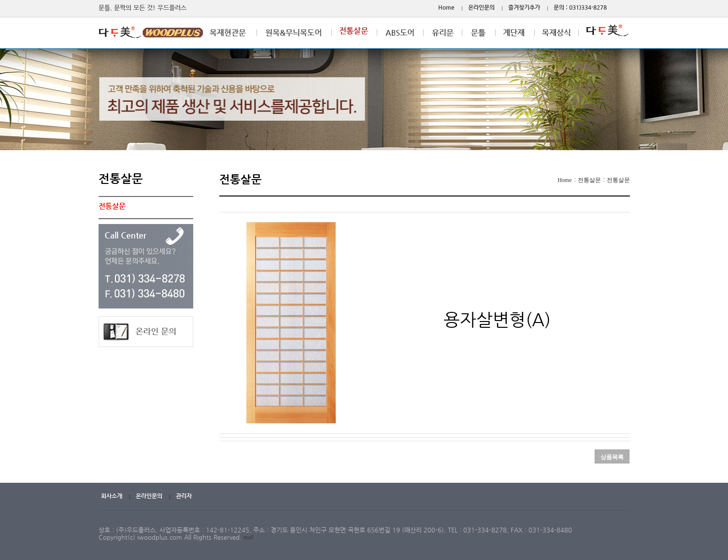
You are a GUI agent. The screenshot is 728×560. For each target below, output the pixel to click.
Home (446, 7)
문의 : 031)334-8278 (580, 7)
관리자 (184, 496)
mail (249, 537)
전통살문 (589, 180)
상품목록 (612, 457)
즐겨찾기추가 (524, 7)
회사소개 (112, 496)
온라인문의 (481, 7)
